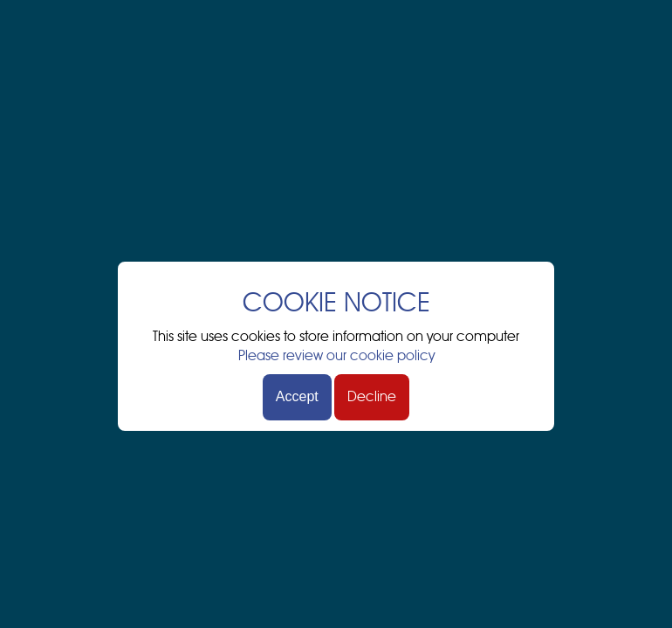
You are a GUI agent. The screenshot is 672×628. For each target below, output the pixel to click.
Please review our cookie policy (336, 356)
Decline (372, 397)
